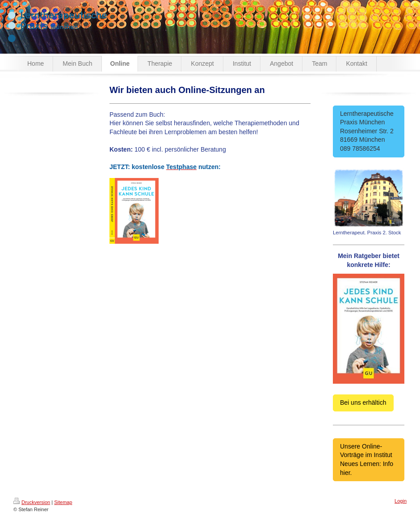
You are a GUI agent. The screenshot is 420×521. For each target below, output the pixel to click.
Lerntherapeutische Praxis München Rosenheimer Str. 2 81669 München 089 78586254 (369, 131)
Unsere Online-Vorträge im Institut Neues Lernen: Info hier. (367, 460)
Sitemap (63, 502)
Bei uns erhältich (363, 402)
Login (401, 501)
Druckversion (32, 502)
